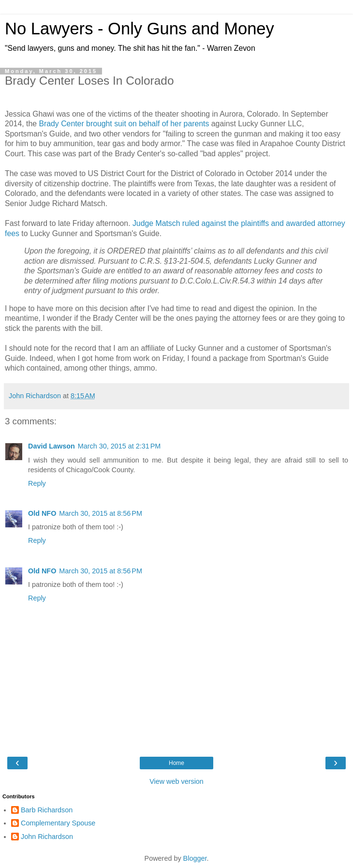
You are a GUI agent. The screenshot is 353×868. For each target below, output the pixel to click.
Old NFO (42, 513)
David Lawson (51, 446)
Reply (37, 483)
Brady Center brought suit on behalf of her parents (124, 124)
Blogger (195, 858)
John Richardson (47, 837)
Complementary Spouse (58, 823)
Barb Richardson (47, 810)
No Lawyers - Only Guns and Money (140, 29)
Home (176, 763)
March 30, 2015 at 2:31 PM (119, 446)
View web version (176, 781)
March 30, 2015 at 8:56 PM (101, 513)
